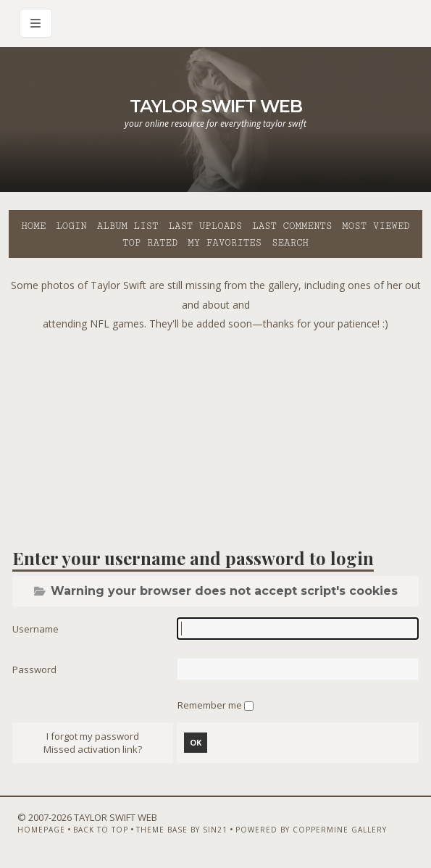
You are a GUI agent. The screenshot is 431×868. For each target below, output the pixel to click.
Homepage (41, 830)
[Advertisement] (220, 435)
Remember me (211, 705)
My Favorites (225, 243)
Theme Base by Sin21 (182, 830)
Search (290, 243)
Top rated (150, 243)
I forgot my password (93, 736)
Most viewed (376, 226)
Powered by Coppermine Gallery (311, 830)
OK (196, 742)
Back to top (101, 830)
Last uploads (205, 226)
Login (71, 226)
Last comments (292, 226)
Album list (128, 226)
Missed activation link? (93, 749)
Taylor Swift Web (216, 106)
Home (33, 226)
